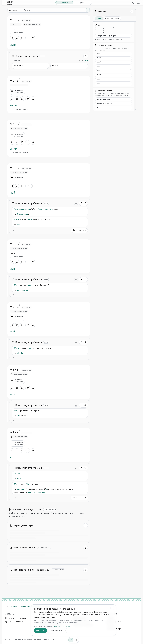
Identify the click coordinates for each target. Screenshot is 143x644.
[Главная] (7, 606)
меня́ (13, 45)
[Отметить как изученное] (12, 38)
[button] (79, 210)
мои (12, 394)
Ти (15, 473)
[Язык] (15, 10)
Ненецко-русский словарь (31, 606)
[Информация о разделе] (86, 56)
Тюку (16, 209)
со (28, 489)
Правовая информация (116, 628)
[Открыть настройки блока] (85, 203)
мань (27, 209)
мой (12, 193)
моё (12, 332)
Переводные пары (103, 99)
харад (22, 209)
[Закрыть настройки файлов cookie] (112, 608)
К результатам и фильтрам (106, 36)
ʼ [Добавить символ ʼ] (83, 10)
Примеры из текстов (104, 104)
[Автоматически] (44, 548)
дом (26, 214)
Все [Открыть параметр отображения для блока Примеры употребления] (76, 203)
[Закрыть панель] (132, 11)
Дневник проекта (114, 621)
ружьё (24, 353)
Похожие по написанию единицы (109, 108)
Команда (110, 618)
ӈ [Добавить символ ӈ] (79, 10)
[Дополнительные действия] (33, 38)
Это (18, 214)
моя (12, 269)
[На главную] (10, 3)
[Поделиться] (28, 38)
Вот (18, 478)
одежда (24, 290)
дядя (23, 489)
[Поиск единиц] (49, 10)
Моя (18, 290)
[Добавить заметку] (22, 38)
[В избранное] (17, 38)
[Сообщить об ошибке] (83, 210)
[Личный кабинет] (133, 3)
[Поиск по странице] (76, 640)
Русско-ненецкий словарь (16, 621)
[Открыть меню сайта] (138, 3)
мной (13, 105)
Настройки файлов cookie (44, 639)
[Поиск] (88, 10)
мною (13, 149)
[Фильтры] (71, 640)
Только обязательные (58, 631)
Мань (17, 219)
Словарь (13, 606)
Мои (18, 416)
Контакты (111, 625)
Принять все (40, 631)
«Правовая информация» (61, 626)
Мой (18, 224)
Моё (18, 353)
